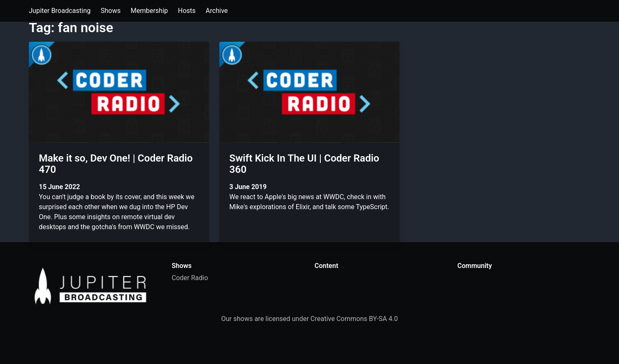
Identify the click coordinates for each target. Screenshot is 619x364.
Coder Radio (190, 278)
